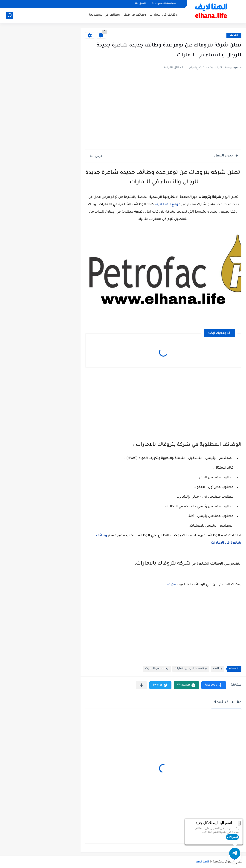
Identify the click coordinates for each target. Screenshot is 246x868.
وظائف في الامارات (164, 15)
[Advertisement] (163, 114)
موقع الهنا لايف (168, 205)
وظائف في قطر (135, 15)
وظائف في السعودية (104, 15)
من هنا (171, 585)
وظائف (234, 35)
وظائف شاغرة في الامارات (191, 669)
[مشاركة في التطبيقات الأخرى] (141, 685)
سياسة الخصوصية (164, 4)
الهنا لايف (202, 862)
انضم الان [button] (232, 837)
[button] (214, 685)
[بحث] (10, 15)
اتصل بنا (140, 4)
